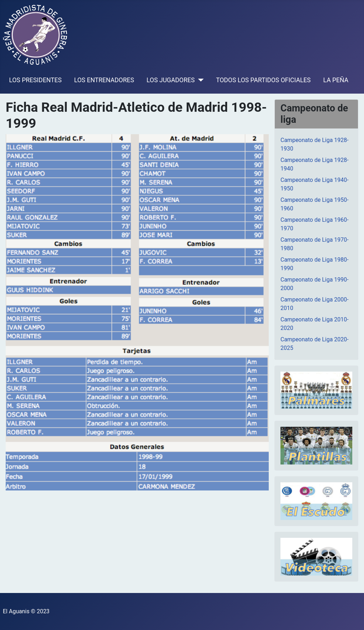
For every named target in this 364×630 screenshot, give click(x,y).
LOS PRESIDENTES (36, 80)
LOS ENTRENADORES (104, 80)
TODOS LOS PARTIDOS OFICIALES (263, 80)
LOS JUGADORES (170, 80)
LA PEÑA (336, 80)
